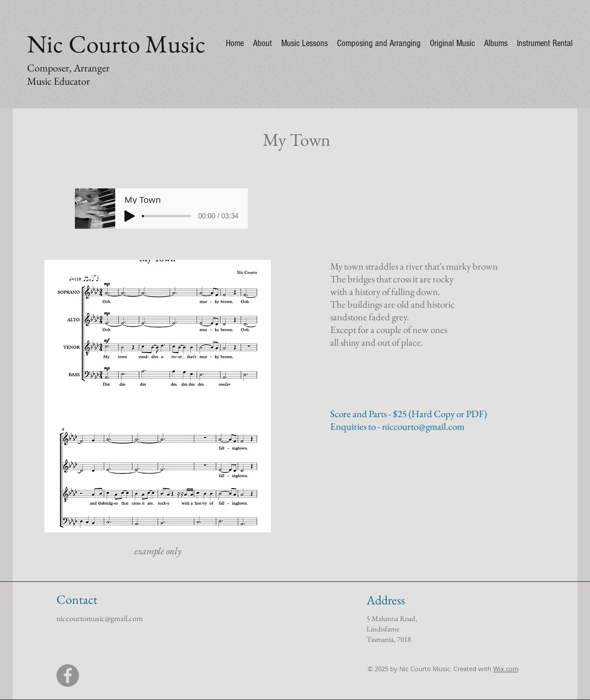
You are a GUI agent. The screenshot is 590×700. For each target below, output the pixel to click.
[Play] (130, 216)
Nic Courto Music (116, 44)
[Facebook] (68, 676)
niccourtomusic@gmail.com (100, 618)
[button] (158, 396)
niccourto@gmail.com (423, 426)
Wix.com (506, 669)
